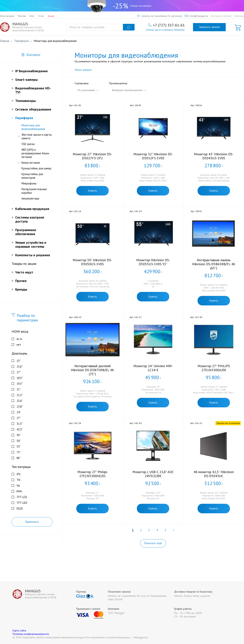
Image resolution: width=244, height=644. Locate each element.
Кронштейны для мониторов (32, 176)
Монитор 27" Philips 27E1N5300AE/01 (92, 474)
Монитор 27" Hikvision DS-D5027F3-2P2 (92, 156)
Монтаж (22, 16)
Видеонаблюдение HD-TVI (33, 90)
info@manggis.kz (197, 16)
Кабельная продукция (32, 209)
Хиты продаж (7, 16)
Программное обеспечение (26, 232)
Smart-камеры (26, 80)
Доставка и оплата (221, 16)
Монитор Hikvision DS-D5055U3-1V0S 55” (153, 262)
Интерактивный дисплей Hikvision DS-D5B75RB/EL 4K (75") (92, 370)
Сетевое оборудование (33, 109)
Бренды (21, 289)
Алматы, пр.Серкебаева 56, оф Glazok (160, 16)
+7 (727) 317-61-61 (169, 25)
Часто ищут (24, 272)
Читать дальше (83, 70)
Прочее (21, 281)
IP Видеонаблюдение (31, 71)
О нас (41, 16)
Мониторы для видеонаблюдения (33, 127)
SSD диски (28, 144)
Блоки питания (31, 163)
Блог (32, 16)
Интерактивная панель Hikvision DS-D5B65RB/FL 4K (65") (214, 264)
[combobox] (89, 90)
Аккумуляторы (30, 198)
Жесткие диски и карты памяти (37, 136)
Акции (51, 16)
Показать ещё (153, 543)
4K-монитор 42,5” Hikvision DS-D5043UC (214, 474)
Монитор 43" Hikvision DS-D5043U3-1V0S (214, 156)
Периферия (24, 118)
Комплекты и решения (33, 255)
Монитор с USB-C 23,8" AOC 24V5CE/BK (153, 474)
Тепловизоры (25, 101)
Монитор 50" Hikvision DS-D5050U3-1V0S (92, 262)
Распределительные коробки (34, 191)
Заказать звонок (209, 27)
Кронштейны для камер (36, 168)
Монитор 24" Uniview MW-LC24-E (153, 368)
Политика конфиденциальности (31, 634)
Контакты (239, 16)
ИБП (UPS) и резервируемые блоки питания (35, 153)
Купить (92, 191)
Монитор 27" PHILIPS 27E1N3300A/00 (214, 368)
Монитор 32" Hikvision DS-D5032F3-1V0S (153, 156)
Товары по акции (24, 264)
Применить (32, 522)
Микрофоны (29, 183)
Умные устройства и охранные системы (31, 244)
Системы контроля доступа (30, 219)
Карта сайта (19, 630)
